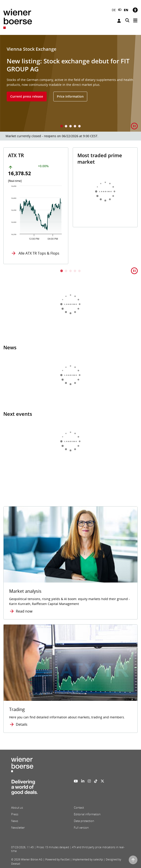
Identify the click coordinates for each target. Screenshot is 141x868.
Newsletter (18, 828)
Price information (70, 96)
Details (22, 724)
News (15, 821)
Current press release (27, 96)
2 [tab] (66, 127)
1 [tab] (62, 127)
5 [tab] (79, 127)
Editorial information (87, 814)
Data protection (84, 821)
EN (126, 10)
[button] (134, 126)
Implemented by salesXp (88, 859)
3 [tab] (70, 127)
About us (17, 808)
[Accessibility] (135, 10)
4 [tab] (75, 127)
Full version (81, 828)
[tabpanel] (70, 83)
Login (119, 21)
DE (114, 10)
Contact (79, 808)
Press (15, 814)
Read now (24, 611)
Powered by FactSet (57, 859)
